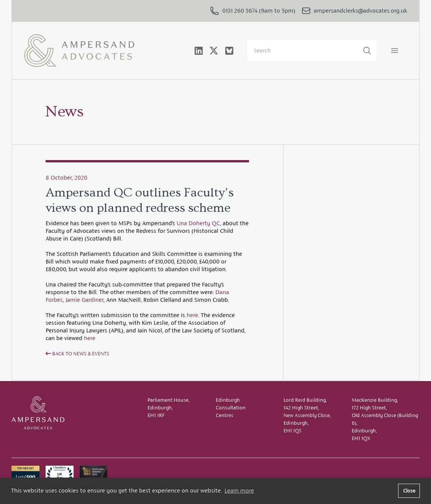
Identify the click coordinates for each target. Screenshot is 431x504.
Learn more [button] (239, 490)
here (192, 315)
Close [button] (409, 491)
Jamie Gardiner (84, 300)
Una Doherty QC (198, 223)
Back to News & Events (77, 354)
